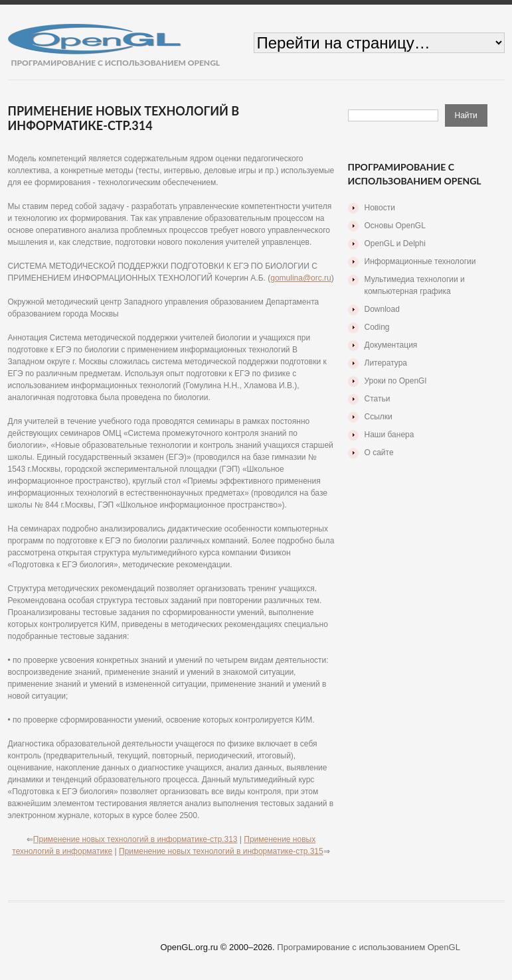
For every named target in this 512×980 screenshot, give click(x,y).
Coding (377, 327)
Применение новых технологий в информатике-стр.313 (135, 839)
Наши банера (389, 435)
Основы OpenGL (395, 226)
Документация (391, 345)
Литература (386, 363)
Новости (380, 208)
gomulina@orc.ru (301, 278)
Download (382, 309)
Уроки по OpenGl (396, 381)
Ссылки (379, 417)
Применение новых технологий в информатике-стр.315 (221, 851)
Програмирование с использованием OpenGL (369, 947)
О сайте (379, 453)
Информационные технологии (420, 261)
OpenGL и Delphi (395, 244)
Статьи (378, 399)
